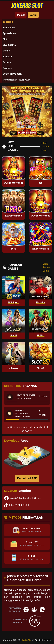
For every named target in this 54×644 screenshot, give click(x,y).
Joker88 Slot (26, 640)
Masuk (21, 15)
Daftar (33, 15)
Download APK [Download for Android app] (27, 478)
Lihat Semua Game (45, 147)
